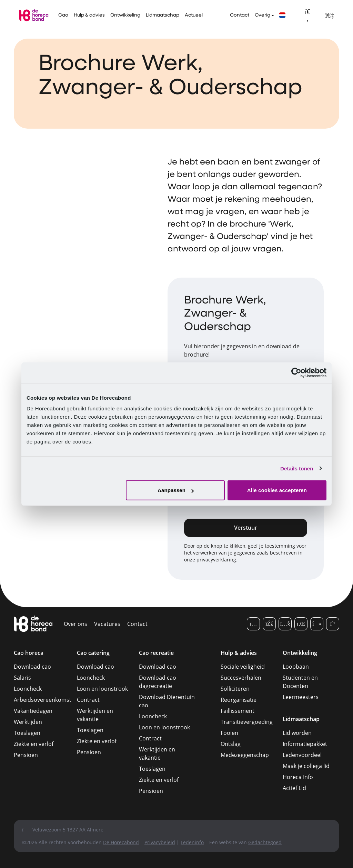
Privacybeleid (160, 842)
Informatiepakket (305, 744)
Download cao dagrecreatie (158, 682)
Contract (88, 700)
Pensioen (26, 755)
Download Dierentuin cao (167, 701)
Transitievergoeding (247, 722)
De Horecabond (121, 842)
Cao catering (93, 653)
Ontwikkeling (125, 15)
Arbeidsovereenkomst (43, 700)
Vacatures (107, 624)
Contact (240, 15)
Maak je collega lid (306, 766)
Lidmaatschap (163, 15)
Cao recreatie (156, 653)
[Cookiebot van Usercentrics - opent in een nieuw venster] (296, 372)
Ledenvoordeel (302, 755)
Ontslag (231, 744)
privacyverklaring (216, 560)
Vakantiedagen (33, 711)
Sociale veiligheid (243, 667)
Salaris (22, 678)
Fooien (229, 733)
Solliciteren (235, 689)
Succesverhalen (241, 678)
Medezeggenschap (245, 755)
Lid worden (297, 733)
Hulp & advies (89, 15)
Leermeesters (301, 697)
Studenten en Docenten (300, 682)
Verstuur (246, 528)
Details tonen (297, 468)
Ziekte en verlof (34, 744)
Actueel (194, 15)
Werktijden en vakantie (95, 715)
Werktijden (28, 722)
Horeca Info (298, 777)
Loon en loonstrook (102, 689)
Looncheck (28, 689)
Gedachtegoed (265, 842)
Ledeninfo (192, 842)
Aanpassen (176, 490)
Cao (63, 15)
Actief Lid (294, 788)
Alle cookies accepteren (277, 490)
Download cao (32, 667)
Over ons (75, 624)
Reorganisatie (239, 700)
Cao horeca (29, 653)
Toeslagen (27, 733)
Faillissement (238, 711)
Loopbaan (296, 667)
